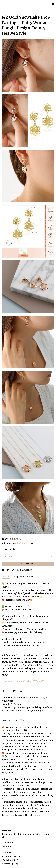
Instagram (7, 847)
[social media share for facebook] (3, 570)
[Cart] (53, 4)
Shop (4, 834)
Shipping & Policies (23, 577)
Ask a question (25, 570)
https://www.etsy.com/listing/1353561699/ (23, 681)
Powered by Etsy (10, 863)
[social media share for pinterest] (13, 570)
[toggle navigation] (3, 3)
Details (6, 577)
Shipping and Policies (29, 834)
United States (21, 543)
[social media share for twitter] (8, 570)
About (12, 834)
